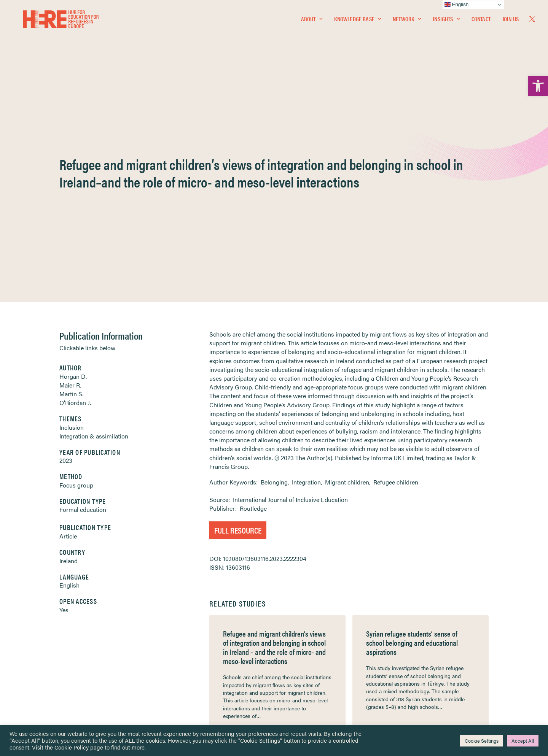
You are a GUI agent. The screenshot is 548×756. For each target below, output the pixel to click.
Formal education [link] (83, 317)
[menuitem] (312, 22)
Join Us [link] (511, 21)
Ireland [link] (68, 368)
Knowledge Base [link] (358, 21)
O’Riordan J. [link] (75, 210)
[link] (538, 86)
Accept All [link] (523, 741)
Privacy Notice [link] (297, 621)
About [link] (312, 21)
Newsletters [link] (46, 655)
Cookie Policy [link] (72, 747)
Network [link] (407, 21)
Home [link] (35, 620)
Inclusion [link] (72, 234)
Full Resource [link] (238, 337)
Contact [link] (481, 21)
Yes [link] (64, 417)
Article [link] (68, 343)
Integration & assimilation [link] (94, 243)
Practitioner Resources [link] (306, 679)
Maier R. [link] (70, 192)
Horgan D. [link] (73, 183)
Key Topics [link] (292, 688)
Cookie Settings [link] (482, 741)
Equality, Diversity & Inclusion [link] (312, 639)
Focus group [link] (76, 292)
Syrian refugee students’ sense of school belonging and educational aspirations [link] (412, 450)
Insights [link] (446, 21)
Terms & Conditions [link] (302, 630)
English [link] (69, 392)
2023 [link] (66, 268)
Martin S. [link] (71, 201)
